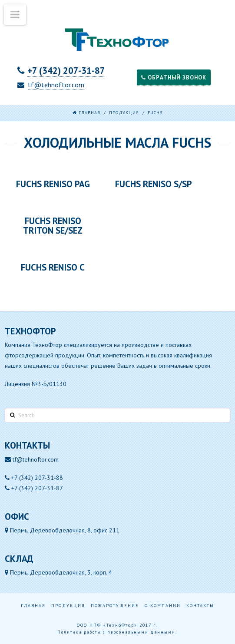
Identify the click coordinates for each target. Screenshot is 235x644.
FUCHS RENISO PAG (53, 184)
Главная (33, 606)
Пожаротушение (115, 606)
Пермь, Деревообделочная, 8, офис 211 (62, 530)
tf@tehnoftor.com (56, 85)
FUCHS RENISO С (53, 268)
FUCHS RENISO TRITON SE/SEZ (53, 226)
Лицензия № (36, 384)
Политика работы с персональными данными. (117, 632)
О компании (163, 606)
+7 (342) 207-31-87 (66, 71)
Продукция (124, 113)
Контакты (200, 606)
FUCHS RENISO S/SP (154, 184)
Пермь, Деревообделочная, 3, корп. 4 (58, 572)
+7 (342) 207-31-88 (37, 478)
